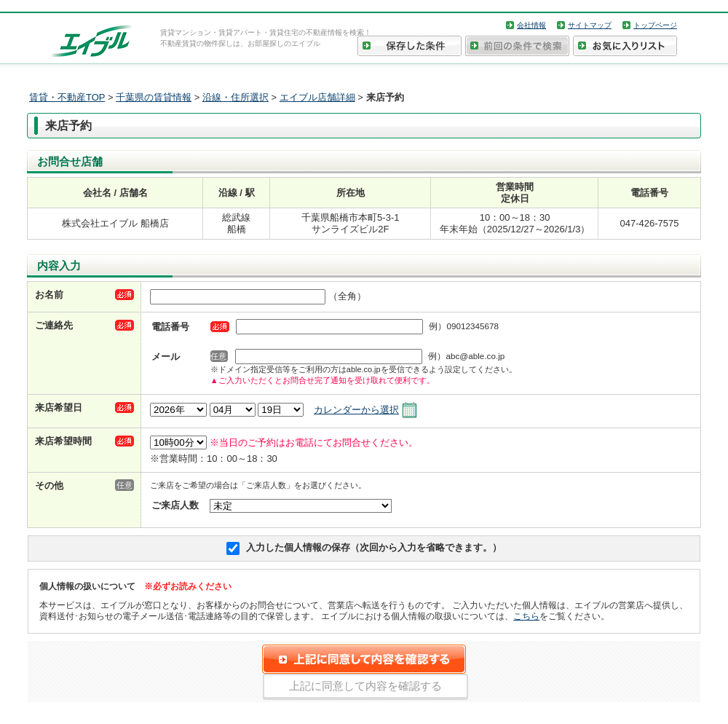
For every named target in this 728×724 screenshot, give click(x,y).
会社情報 (531, 25)
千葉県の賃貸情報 (154, 97)
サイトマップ (590, 25)
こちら (526, 616)
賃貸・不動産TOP (67, 97)
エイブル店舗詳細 (317, 97)
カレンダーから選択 (356, 410)
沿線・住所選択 (236, 97)
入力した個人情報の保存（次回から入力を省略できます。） (374, 547)
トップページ (655, 25)
